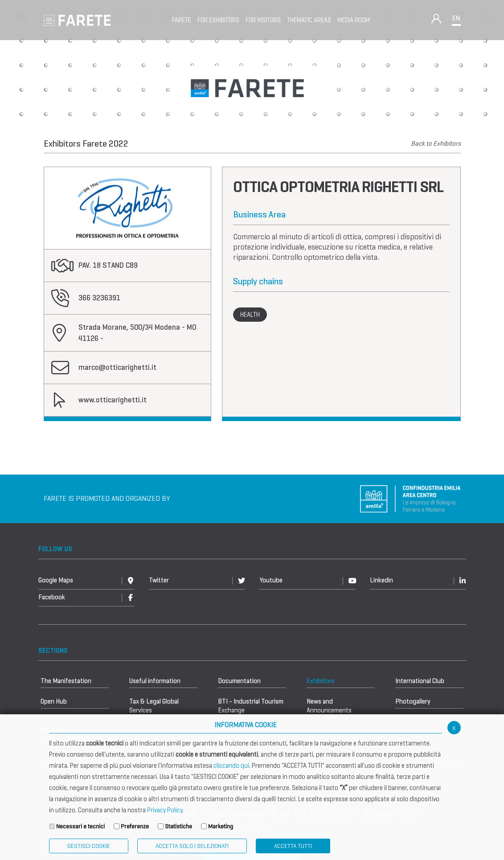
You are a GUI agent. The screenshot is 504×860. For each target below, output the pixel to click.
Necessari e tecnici (80, 826)
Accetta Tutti (293, 846)
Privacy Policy (165, 810)
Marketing (221, 826)
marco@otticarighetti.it (117, 367)
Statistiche (178, 826)
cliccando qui (231, 766)
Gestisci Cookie (89, 846)
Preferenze (135, 826)
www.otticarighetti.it (113, 400)
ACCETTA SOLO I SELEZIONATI (192, 846)
